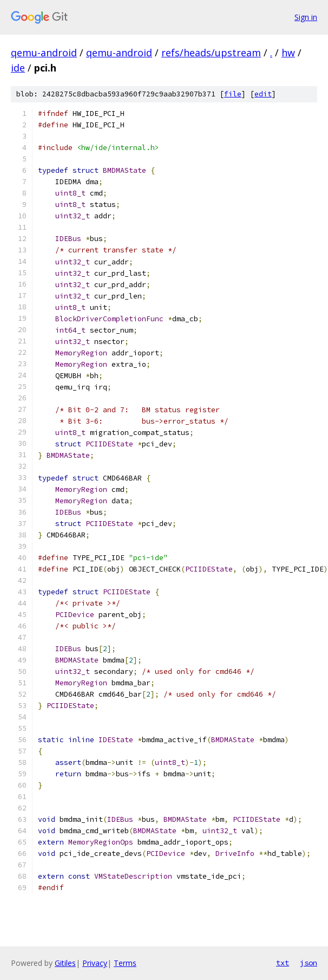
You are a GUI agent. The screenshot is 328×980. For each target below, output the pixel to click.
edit (263, 94)
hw (288, 53)
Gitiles (65, 963)
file (233, 94)
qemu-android (44, 53)
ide (18, 68)
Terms (125, 963)
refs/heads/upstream (211, 53)
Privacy (95, 963)
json (309, 963)
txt (283, 963)
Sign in (306, 17)
